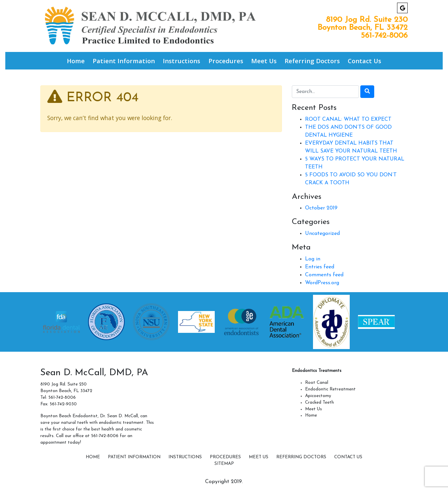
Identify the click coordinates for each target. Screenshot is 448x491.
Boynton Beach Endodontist (69, 416)
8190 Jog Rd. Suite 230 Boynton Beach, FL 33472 (363, 24)
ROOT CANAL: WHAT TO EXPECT (348, 119)
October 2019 (321, 208)
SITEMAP (224, 464)
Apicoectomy (318, 396)
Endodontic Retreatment (330, 389)
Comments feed (324, 275)
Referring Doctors (312, 61)
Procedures (226, 61)
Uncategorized (322, 234)
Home (76, 61)
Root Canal (317, 383)
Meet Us (264, 61)
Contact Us (364, 61)
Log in (313, 259)
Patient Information (124, 61)
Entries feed (320, 267)
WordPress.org (322, 283)
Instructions (181, 61)
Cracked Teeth (319, 402)
